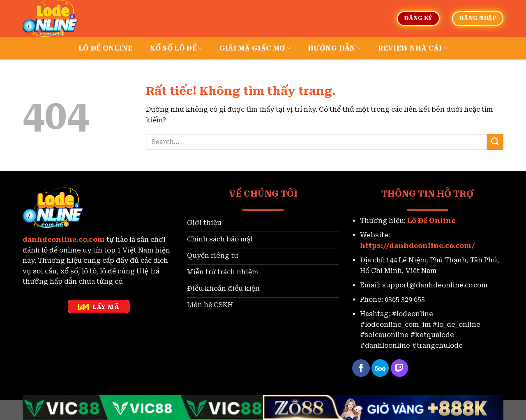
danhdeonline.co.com (64, 240)
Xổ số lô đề (176, 48)
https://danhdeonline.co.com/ (418, 246)
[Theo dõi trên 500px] (380, 368)
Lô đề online (106, 48)
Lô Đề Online (431, 221)
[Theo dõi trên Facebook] (361, 368)
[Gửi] (495, 142)
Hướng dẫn (335, 48)
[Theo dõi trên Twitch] (400, 368)
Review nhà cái (413, 48)
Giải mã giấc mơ (255, 48)
